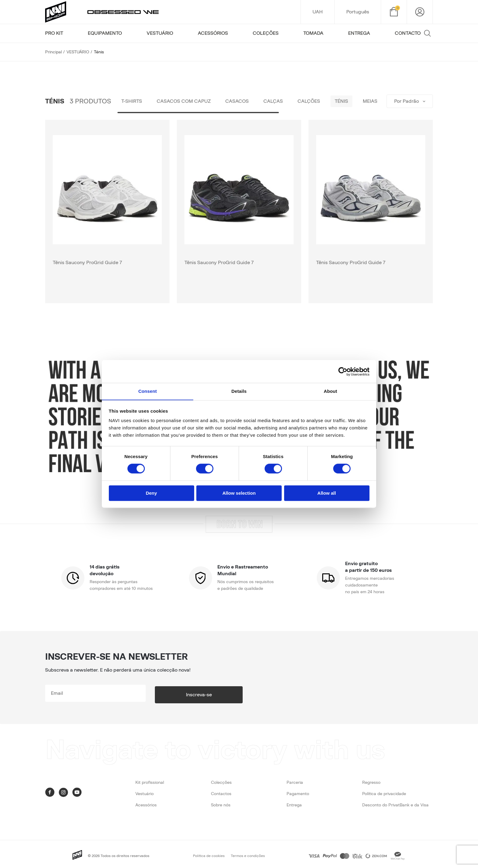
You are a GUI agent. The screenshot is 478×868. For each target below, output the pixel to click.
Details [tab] (239, 391)
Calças (282, 101)
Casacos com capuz (187, 101)
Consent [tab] (148, 391)
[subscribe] (111, 693)
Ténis (355, 101)
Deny (151, 493)
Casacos (243, 101)
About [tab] (330, 391)
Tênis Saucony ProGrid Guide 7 (87, 263)
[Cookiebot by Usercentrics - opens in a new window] (343, 371)
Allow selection (239, 493)
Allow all (327, 493)
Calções (320, 101)
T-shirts (133, 101)
